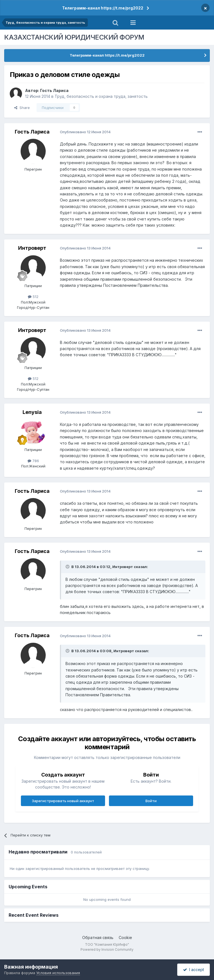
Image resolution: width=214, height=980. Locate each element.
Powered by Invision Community (107, 949)
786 (33, 461)
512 (33, 297)
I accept (194, 970)
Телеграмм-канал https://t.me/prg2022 (103, 8)
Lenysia (32, 412)
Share (22, 108)
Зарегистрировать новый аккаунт (63, 801)
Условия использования (58, 973)
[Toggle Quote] (68, 567)
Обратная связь (98, 937)
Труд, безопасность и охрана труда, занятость (101, 96)
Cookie (125, 937)
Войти (151, 801)
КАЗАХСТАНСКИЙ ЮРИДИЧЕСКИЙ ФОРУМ (74, 37)
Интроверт (32, 248)
